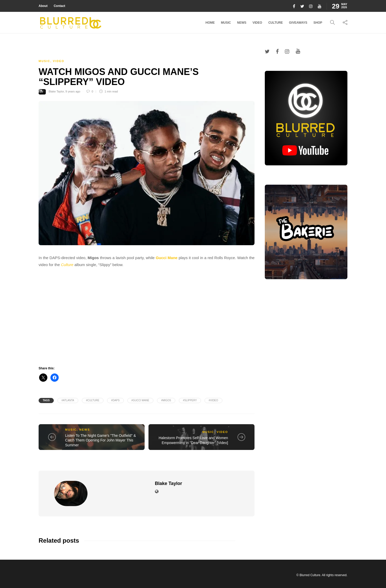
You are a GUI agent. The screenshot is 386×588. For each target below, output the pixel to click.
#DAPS (115, 400)
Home (210, 23)
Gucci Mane (167, 258)
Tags (46, 400)
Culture (276, 23)
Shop (318, 23)
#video (213, 400)
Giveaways (298, 23)
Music (226, 23)
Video (257, 23)
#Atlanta (68, 400)
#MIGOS (166, 400)
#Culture (93, 400)
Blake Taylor (56, 91)
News (242, 23)
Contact (60, 6)
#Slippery (190, 400)
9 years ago (73, 91)
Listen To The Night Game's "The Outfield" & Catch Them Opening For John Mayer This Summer (100, 440)
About (43, 6)
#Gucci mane (140, 400)
